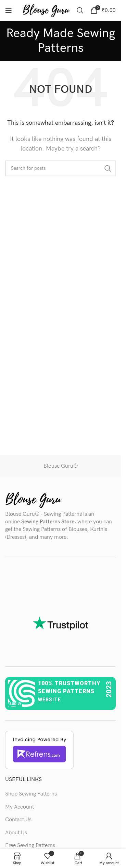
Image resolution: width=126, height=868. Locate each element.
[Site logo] (46, 10)
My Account (20, 807)
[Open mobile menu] (9, 10)
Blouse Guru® (61, 466)
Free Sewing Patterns (30, 845)
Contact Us (18, 820)
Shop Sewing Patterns (31, 794)
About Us (16, 833)
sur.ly (15, 704)
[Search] (80, 10)
